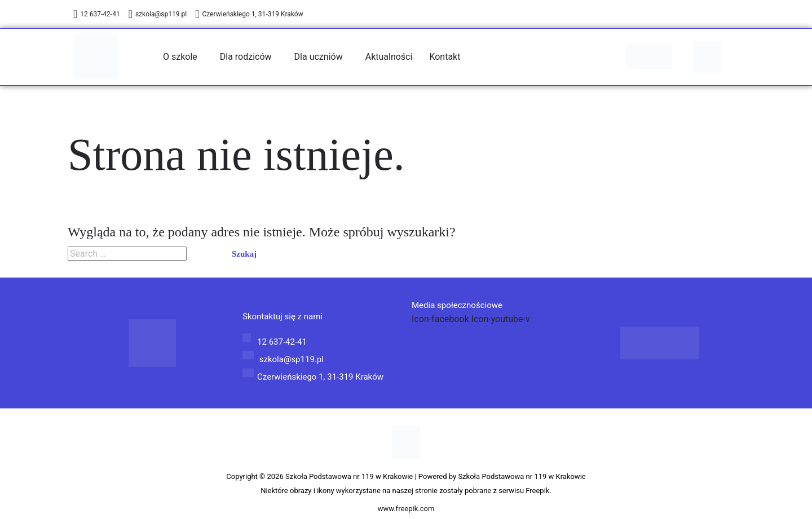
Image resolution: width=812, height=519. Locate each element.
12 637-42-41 (97, 14)
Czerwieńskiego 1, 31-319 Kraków (249, 14)
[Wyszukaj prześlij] (202, 254)
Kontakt (445, 57)
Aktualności (389, 57)
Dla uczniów (319, 57)
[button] (183, 57)
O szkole (180, 57)
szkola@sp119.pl (158, 14)
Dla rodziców (246, 57)
